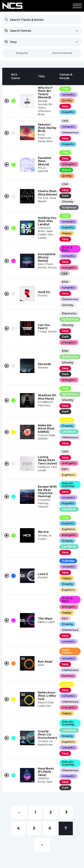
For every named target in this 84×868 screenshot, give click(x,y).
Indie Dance (67, 651)
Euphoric (69, 475)
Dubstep (68, 561)
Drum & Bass (67, 249)
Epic (65, 469)
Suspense (69, 207)
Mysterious (70, 319)
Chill (65, 121)
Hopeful (68, 112)
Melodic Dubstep (68, 485)
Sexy (65, 106)
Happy (67, 233)
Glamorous (70, 132)
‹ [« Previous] (19, 812)
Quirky (67, 100)
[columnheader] (7, 76)
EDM (65, 282)
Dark (65, 196)
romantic (68, 95)
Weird (66, 170)
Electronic (69, 313)
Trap (65, 89)
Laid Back (69, 432)
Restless (68, 676)
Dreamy (67, 426)
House (67, 420)
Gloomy (68, 202)
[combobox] (42, 31)
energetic (69, 164)
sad (65, 273)
